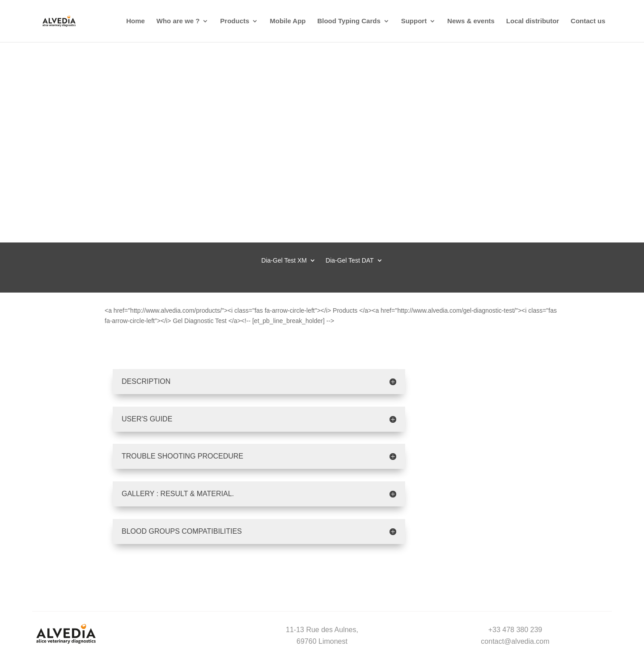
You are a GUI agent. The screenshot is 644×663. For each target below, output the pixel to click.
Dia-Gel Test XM (284, 261)
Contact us (588, 21)
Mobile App (288, 21)
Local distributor (533, 21)
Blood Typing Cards (349, 21)
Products (235, 21)
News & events (471, 21)
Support (414, 21)
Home (136, 21)
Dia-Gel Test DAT (350, 261)
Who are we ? (178, 21)
